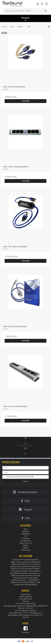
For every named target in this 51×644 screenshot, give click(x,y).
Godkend (25, 481)
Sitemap (26, 617)
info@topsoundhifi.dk (28, 611)
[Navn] (25, 468)
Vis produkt (26, 101)
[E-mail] (25, 472)
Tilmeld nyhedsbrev (26, 446)
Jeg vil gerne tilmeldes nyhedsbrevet (23, 476)
